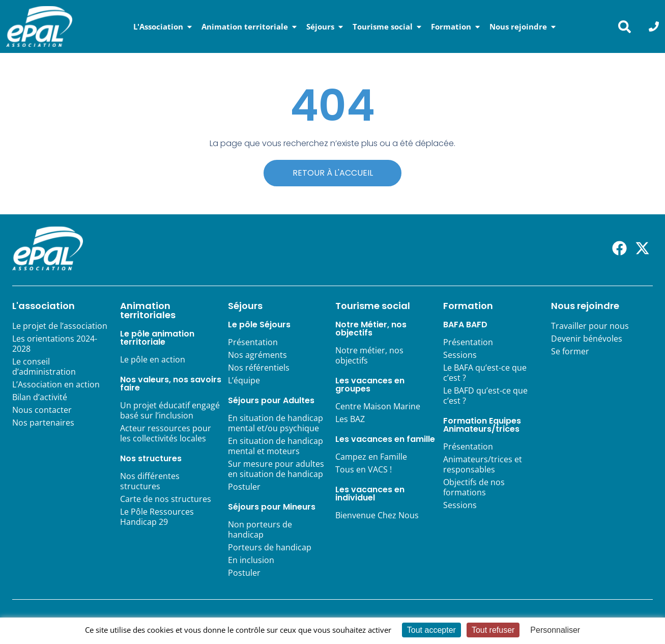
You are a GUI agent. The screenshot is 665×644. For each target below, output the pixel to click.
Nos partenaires (43, 423)
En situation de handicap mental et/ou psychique (276, 423)
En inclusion (251, 560)
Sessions (460, 355)
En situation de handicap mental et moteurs (276, 446)
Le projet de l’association (60, 326)
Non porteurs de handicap (260, 529)
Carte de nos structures (166, 499)
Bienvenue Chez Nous (377, 515)
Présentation (253, 342)
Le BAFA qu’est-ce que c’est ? (485, 373)
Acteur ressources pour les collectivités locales (166, 433)
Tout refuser (493, 630)
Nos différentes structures (150, 481)
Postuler (244, 487)
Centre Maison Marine (378, 406)
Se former (570, 351)
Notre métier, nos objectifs (369, 355)
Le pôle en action (153, 359)
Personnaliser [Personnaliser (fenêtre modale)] (555, 630)
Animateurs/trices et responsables (483, 464)
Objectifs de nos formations (474, 487)
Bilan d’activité (40, 397)
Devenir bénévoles (587, 339)
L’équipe (244, 380)
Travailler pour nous (590, 326)
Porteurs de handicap (270, 547)
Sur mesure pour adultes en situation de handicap (276, 469)
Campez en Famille (371, 457)
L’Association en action (56, 384)
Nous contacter (42, 410)
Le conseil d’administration (44, 367)
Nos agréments (257, 355)
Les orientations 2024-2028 (55, 344)
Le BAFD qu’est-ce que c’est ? (485, 396)
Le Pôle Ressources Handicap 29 (157, 517)
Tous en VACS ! (364, 469)
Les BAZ (350, 419)
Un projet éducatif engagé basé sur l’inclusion (170, 410)
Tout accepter (431, 630)
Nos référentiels (259, 368)
